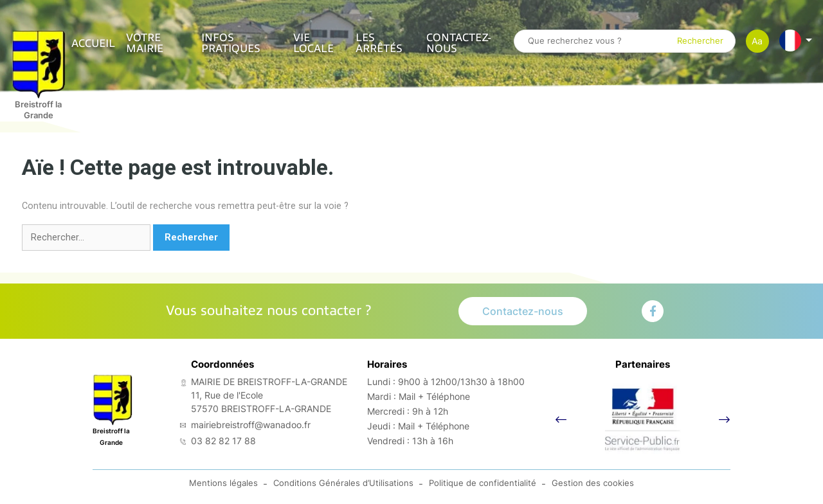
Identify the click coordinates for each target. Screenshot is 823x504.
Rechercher (700, 41)
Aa (757, 41)
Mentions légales (223, 490)
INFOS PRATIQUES (231, 43)
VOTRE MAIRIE (145, 43)
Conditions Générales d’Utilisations (343, 490)
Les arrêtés (379, 43)
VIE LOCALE (313, 43)
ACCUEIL (93, 43)
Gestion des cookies (593, 490)
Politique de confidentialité (483, 490)
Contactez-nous (459, 43)
